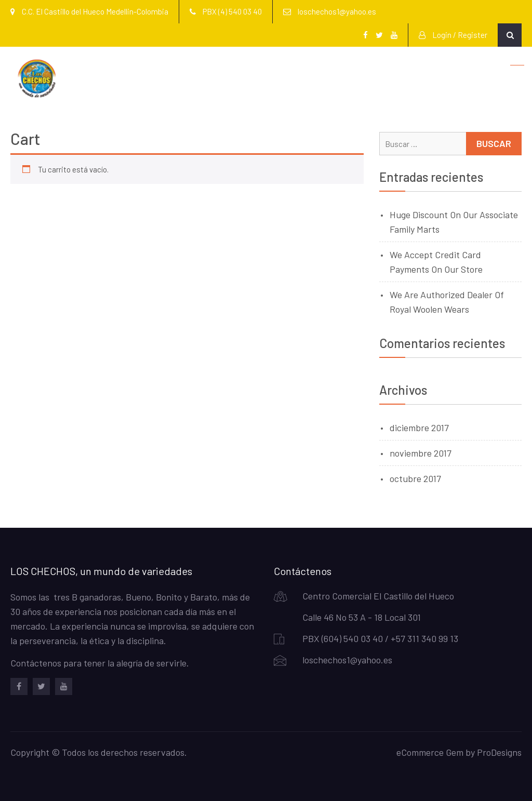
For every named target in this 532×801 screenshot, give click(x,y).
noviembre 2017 (421, 453)
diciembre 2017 (419, 428)
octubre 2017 (415, 478)
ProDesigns (499, 752)
